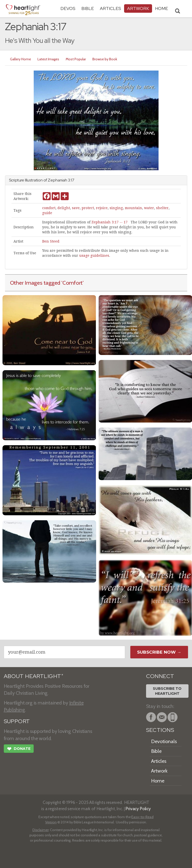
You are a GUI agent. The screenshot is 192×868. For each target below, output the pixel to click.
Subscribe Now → (159, 652)
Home (158, 781)
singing (116, 208)
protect (88, 208)
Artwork (138, 8)
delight (64, 208)
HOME (162, 8)
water (149, 208)
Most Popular (76, 59)
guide (47, 213)
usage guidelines (94, 256)
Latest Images (48, 59)
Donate (19, 749)
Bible (88, 8)
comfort (49, 208)
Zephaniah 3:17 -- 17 (109, 222)
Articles (110, 8)
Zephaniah (57, 180)
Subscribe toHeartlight (167, 691)
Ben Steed (51, 241)
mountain (133, 208)
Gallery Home (20, 59)
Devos (68, 8)
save (76, 208)
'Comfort (72, 283)
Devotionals (164, 741)
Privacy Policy (138, 809)
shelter (162, 208)
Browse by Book (105, 59)
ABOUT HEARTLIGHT (33, 676)
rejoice (102, 208)
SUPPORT (17, 721)
